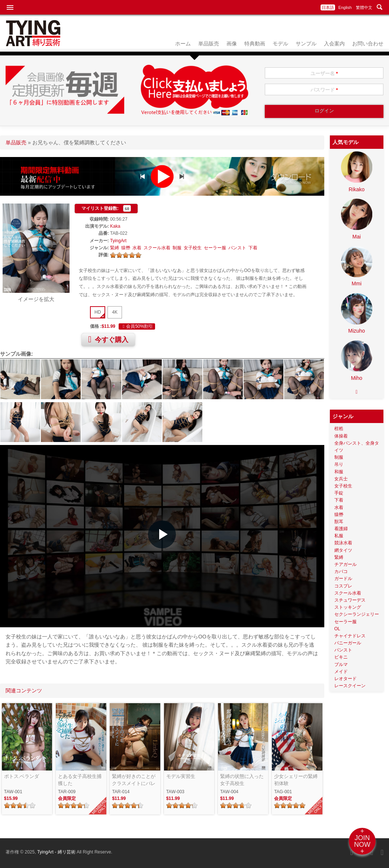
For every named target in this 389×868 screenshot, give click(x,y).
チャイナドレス (350, 636)
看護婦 (341, 529)
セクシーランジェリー (357, 614)
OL (337, 629)
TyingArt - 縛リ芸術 (57, 852)
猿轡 (126, 248)
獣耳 (339, 522)
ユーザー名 (324, 73)
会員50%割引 (137, 326)
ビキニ (341, 657)
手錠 (339, 493)
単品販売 (209, 44)
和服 (339, 472)
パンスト (237, 248)
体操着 (341, 436)
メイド (341, 672)
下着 (253, 248)
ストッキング (348, 607)
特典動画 (255, 44)
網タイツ (343, 550)
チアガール (345, 564)
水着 (137, 248)
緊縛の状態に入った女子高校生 (242, 780)
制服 (177, 248)
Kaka (115, 226)
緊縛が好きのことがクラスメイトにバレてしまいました (134, 780)
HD (98, 312)
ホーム (183, 44)
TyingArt (118, 241)
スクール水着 (157, 248)
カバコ (341, 571)
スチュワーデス (350, 600)
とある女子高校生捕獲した (80, 780)
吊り (339, 464)
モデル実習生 (181, 776)
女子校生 (193, 248)
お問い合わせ (368, 44)
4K (115, 312)
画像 (232, 44)
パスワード (324, 90)
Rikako (356, 189)
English (345, 7)
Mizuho (356, 331)
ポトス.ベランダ (22, 776)
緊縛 (115, 248)
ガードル (343, 579)
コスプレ (343, 586)
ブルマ (341, 664)
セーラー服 (215, 248)
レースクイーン (350, 686)
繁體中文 (364, 7)
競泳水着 (343, 543)
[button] (162, 534)
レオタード (345, 679)
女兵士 (341, 479)
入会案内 (334, 44)
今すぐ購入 (108, 339)
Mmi (357, 284)
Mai (357, 237)
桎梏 (339, 429)
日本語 (328, 7)
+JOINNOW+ (362, 841)
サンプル (306, 44)
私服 (339, 536)
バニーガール (348, 643)
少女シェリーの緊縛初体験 (296, 780)
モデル (280, 44)
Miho (357, 378)
